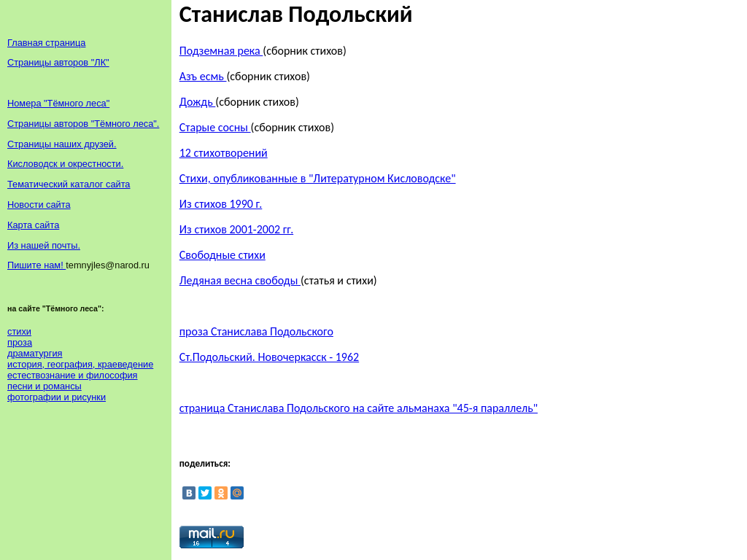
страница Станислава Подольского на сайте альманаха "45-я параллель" (359, 408)
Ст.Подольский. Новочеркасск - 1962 (269, 357)
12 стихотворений (224, 153)
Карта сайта (33, 225)
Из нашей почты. (44, 245)
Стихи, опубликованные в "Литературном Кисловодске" (318, 178)
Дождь (198, 102)
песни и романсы (44, 386)
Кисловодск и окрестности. (65, 164)
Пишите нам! (36, 265)
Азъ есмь (203, 76)
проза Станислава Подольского (256, 331)
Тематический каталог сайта (69, 184)
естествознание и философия (73, 375)
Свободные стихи (222, 255)
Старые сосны (215, 127)
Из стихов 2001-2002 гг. (236, 229)
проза (20, 342)
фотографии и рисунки (57, 397)
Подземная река (221, 51)
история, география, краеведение (80, 364)
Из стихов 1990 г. (221, 204)
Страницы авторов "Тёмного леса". (83, 124)
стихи (19, 331)
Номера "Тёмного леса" (58, 103)
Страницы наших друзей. (62, 144)
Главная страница (46, 43)
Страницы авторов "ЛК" (58, 62)
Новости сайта (39, 205)
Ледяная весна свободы (240, 280)
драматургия (35, 353)
